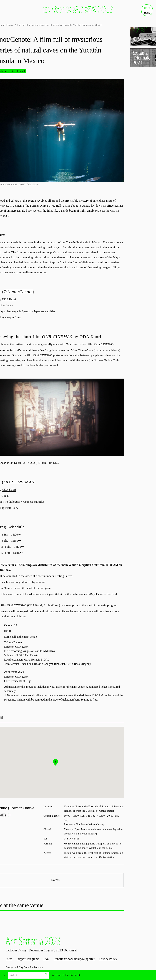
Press (9, 959)
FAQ (46, 959)
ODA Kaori (9, 299)
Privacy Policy (108, 959)
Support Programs (28, 959)
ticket (29, 975)
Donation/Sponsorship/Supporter (74, 959)
